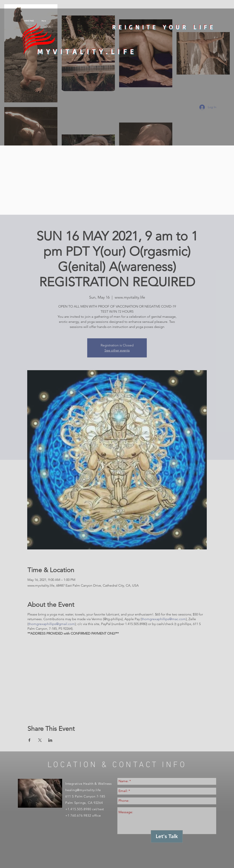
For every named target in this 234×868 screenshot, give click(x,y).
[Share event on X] (40, 740)
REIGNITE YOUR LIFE (164, 27)
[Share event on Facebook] (29, 740)
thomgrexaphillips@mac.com (164, 619)
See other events (117, 350)
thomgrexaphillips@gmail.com (52, 624)
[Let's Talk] (167, 836)
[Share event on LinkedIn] (50, 740)
